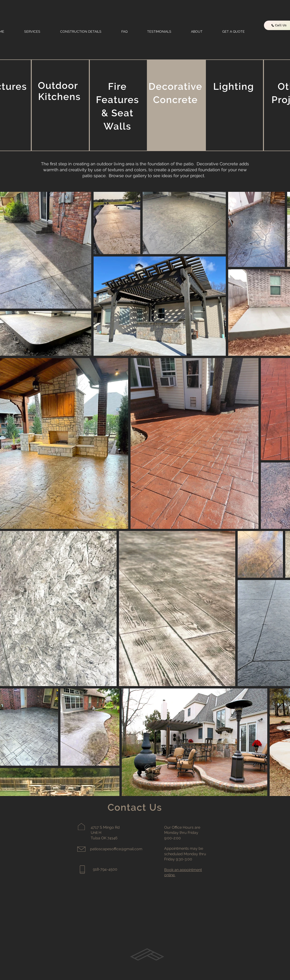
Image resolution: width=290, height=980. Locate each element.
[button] (39, 31)
